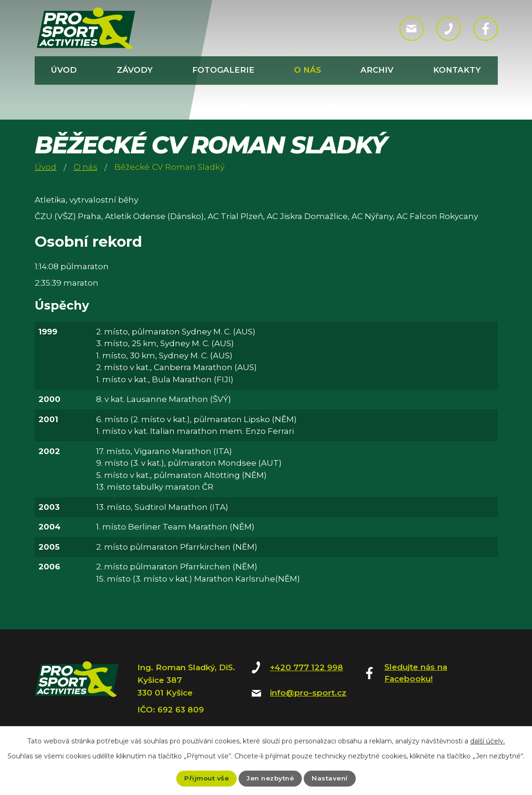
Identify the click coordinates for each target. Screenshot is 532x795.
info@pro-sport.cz (308, 693)
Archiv (377, 70)
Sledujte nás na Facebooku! (416, 673)
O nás (307, 70)
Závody (135, 70)
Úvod (64, 70)
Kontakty (457, 70)
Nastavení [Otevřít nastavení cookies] (332, 778)
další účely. (487, 741)
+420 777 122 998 (307, 667)
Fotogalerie (223, 70)
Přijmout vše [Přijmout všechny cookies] (205, 778)
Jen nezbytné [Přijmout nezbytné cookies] (270, 778)
